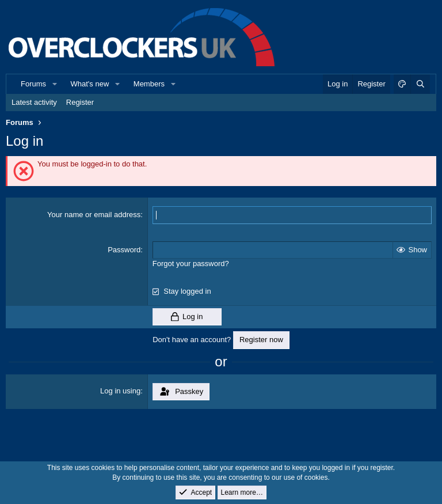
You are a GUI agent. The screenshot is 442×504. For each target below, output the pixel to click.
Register (80, 102)
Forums (33, 84)
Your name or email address (94, 215)
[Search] (420, 84)
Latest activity (34, 102)
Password (124, 250)
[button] (55, 84)
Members (149, 84)
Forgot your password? (191, 264)
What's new (90, 84)
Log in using (120, 391)
